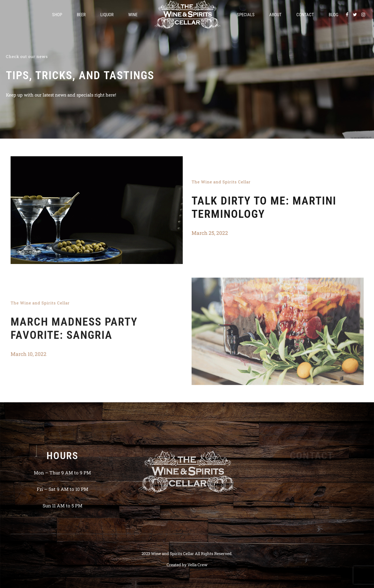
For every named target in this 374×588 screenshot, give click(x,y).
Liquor (107, 15)
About (275, 15)
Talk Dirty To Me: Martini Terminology (264, 207)
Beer (81, 15)
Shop (57, 15)
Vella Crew (197, 565)
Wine (133, 15)
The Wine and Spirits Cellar (221, 182)
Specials (246, 15)
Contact (305, 15)
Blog (334, 15)
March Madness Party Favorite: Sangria (74, 330)
